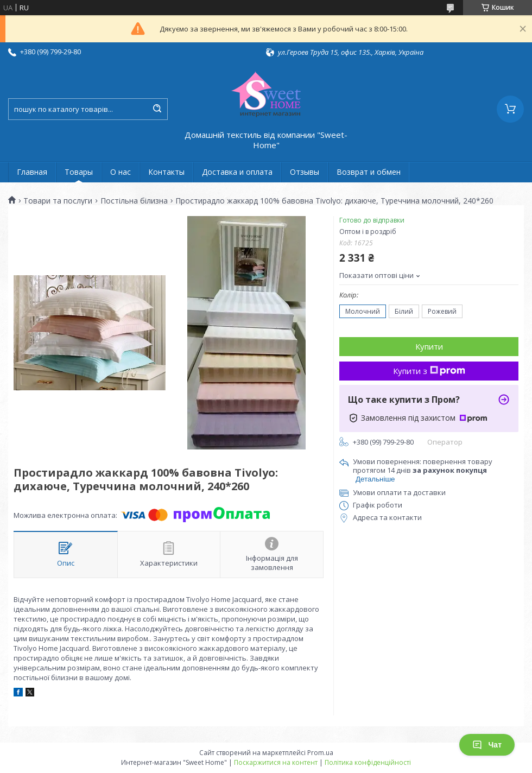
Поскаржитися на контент (276, 762)
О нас (121, 172)
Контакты (166, 172)
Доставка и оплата (237, 172)
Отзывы (305, 172)
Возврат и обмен (369, 172)
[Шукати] (157, 109)
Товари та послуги (58, 201)
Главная (32, 172)
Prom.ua (320, 753)
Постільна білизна (134, 201)
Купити (429, 346)
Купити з (429, 371)
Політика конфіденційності (368, 762)
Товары (79, 172)
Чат (487, 745)
